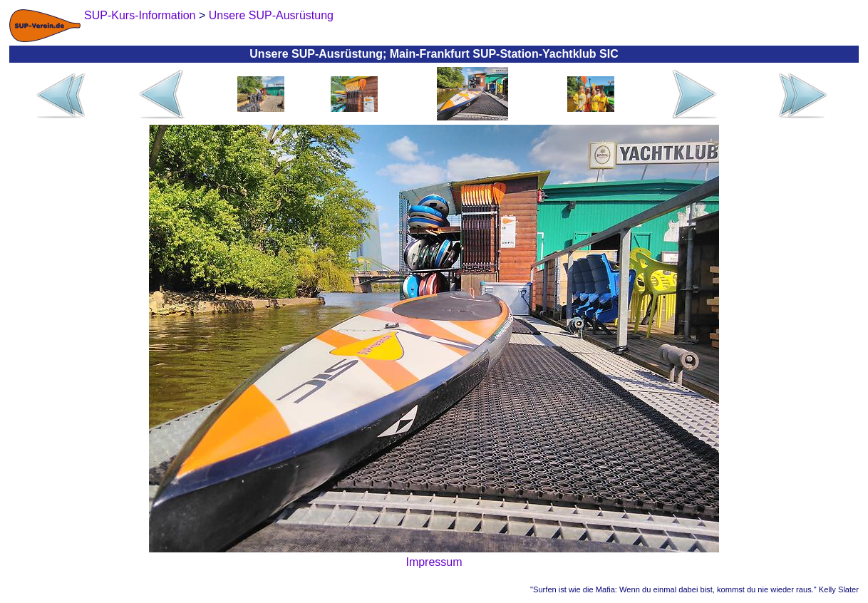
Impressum (434, 562)
